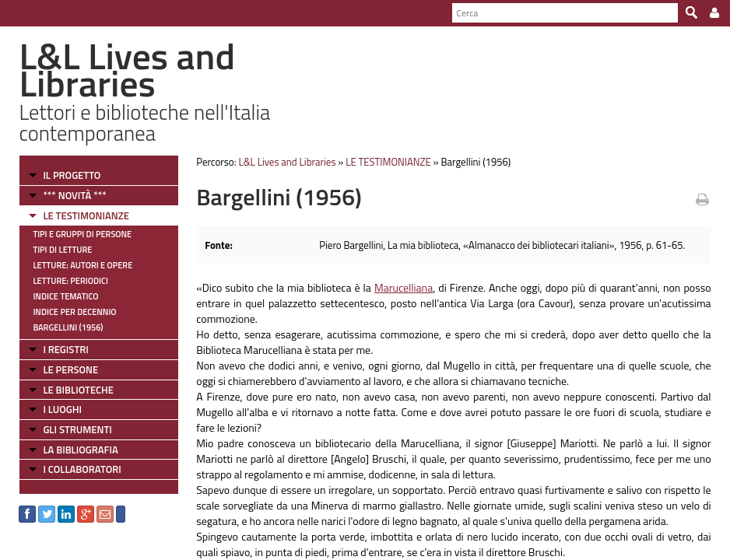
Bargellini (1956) (68, 327)
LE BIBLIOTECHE (78, 390)
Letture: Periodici (70, 281)
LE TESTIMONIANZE (86, 215)
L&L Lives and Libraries (287, 162)
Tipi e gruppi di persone (82, 234)
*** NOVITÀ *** (74, 195)
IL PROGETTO (72, 175)
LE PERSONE (70, 369)
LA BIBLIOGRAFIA (80, 450)
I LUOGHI (62, 409)
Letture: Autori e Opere (82, 265)
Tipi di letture (62, 250)
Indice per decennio (74, 312)
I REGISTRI (65, 349)
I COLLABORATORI (82, 469)
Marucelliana (404, 287)
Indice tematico (65, 296)
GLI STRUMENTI (77, 429)
